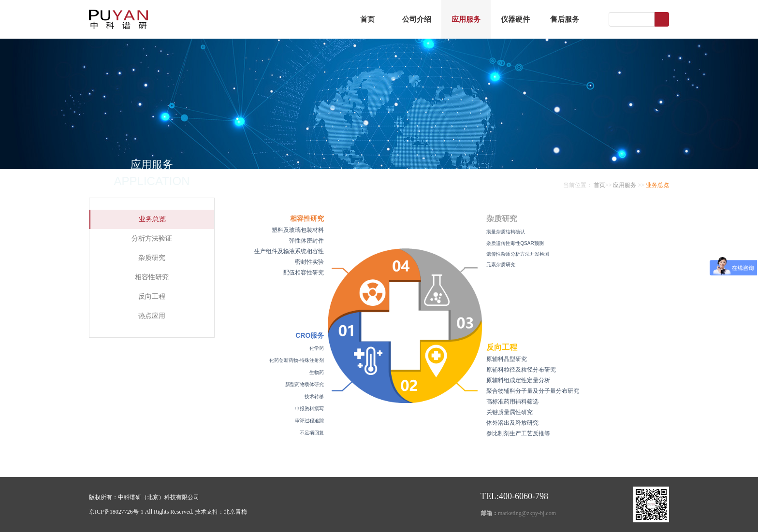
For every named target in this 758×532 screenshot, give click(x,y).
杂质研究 (152, 258)
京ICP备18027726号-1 (116, 512)
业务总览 (152, 219)
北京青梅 (235, 512)
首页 (367, 19)
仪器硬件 (515, 19)
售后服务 (565, 19)
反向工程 (152, 296)
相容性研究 (152, 277)
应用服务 (466, 19)
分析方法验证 (152, 238)
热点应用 (152, 316)
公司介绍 (417, 19)
